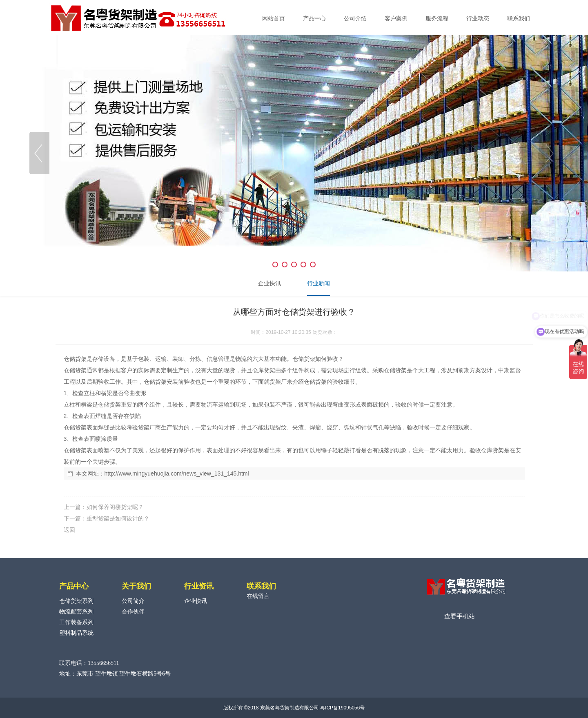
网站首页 (274, 19)
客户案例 (396, 19)
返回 (69, 530)
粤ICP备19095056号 (342, 708)
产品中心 (314, 19)
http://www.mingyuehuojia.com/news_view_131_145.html (177, 473)
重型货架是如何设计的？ (118, 518)
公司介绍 (355, 19)
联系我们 (519, 19)
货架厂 (278, 382)
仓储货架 (75, 359)
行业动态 (478, 19)
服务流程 (437, 19)
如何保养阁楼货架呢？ (115, 507)
